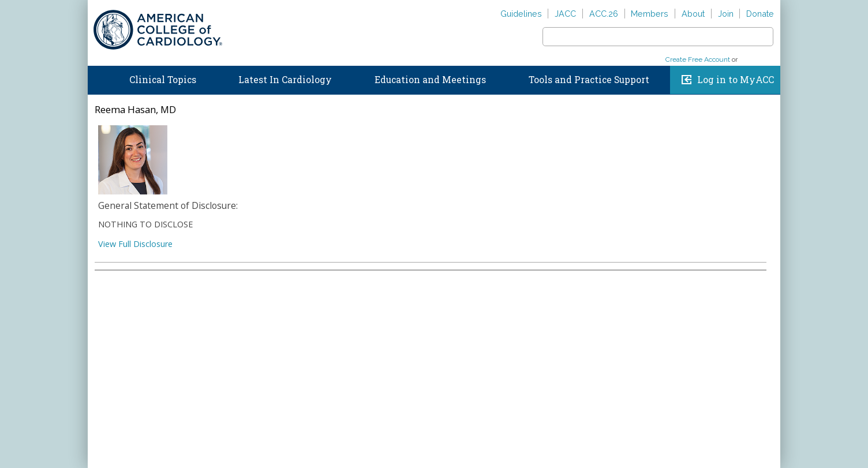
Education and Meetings (430, 80)
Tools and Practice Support (589, 80)
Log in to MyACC (736, 80)
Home (99, 77)
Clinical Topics (163, 80)
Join (726, 14)
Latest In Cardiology (285, 80)
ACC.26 (604, 14)
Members (650, 14)
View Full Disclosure (135, 244)
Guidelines (521, 14)
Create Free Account (698, 59)
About (693, 14)
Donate (760, 14)
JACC (565, 14)
